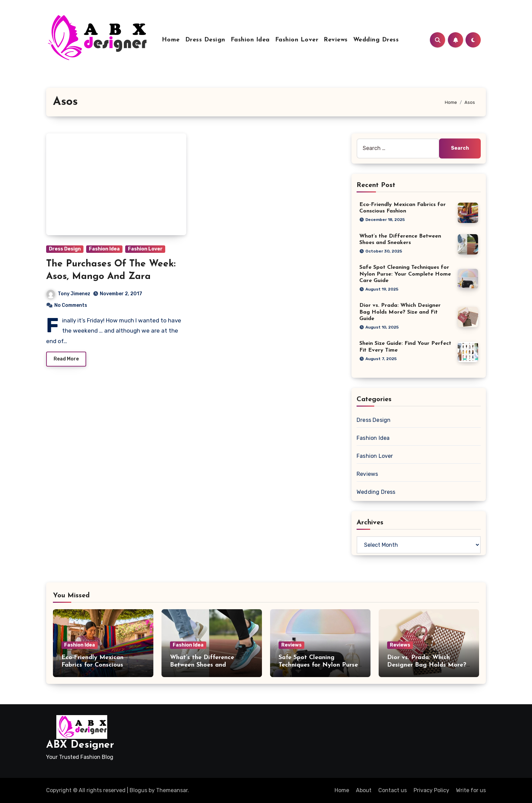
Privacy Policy (431, 790)
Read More (66, 359)
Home (171, 40)
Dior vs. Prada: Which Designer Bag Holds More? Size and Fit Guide (400, 312)
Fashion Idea (250, 40)
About (364, 790)
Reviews (336, 40)
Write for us (471, 790)
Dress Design (205, 40)
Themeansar (172, 790)
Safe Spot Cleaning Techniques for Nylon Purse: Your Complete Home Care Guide (405, 274)
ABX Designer (80, 745)
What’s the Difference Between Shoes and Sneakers (202, 665)
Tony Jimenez (68, 294)
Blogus (138, 790)
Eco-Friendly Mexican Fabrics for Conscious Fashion (92, 665)
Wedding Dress (376, 40)
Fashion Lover (297, 40)
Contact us (393, 790)
